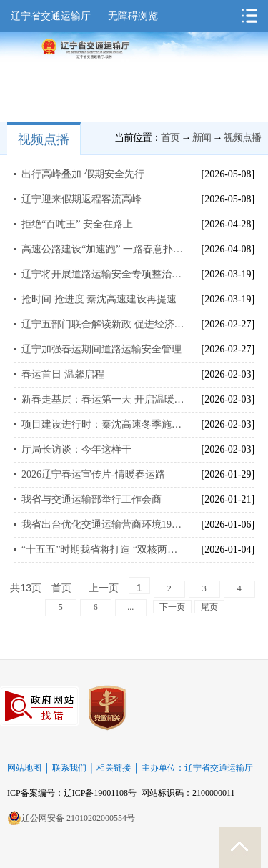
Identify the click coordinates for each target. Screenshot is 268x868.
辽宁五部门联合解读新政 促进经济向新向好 (103, 324)
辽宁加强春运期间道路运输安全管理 (101, 349)
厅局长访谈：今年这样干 (76, 449)
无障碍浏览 (133, 16)
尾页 (209, 607)
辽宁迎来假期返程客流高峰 (81, 199)
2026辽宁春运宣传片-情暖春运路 (93, 474)
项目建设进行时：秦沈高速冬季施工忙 (103, 424)
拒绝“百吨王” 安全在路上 (77, 224)
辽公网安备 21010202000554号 (71, 818)
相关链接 (114, 768)
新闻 (202, 138)
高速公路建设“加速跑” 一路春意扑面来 (103, 249)
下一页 (172, 607)
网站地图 (24, 768)
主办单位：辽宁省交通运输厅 (197, 768)
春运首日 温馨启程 (63, 374)
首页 (170, 138)
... (130, 607)
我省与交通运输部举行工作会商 (91, 499)
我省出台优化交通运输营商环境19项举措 (103, 524)
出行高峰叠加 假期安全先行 (83, 174)
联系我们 (69, 768)
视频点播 (44, 139)
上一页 (104, 588)
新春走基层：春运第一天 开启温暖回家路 (103, 399)
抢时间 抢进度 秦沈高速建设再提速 (99, 299)
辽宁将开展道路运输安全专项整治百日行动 (103, 274)
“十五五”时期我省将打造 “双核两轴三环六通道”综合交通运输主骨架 (103, 549)
